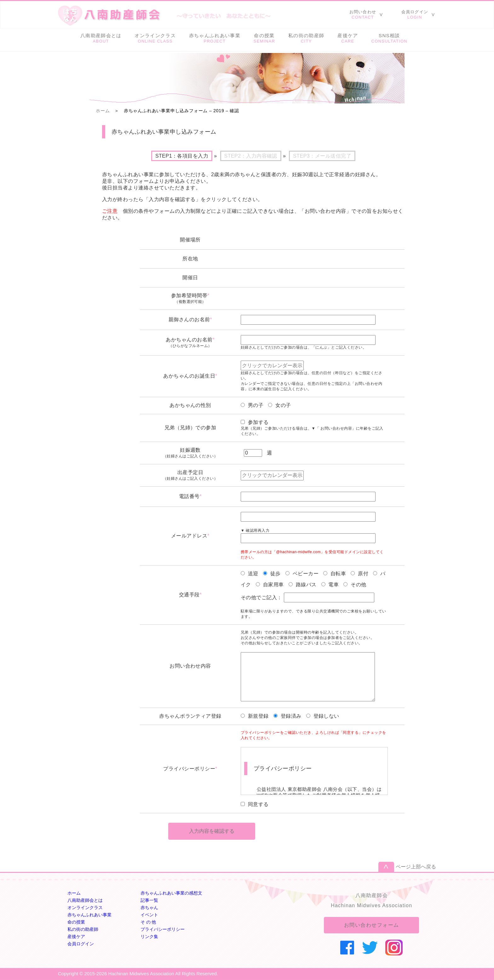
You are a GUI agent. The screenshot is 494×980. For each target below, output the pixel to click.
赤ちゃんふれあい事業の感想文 (171, 893)
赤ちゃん (149, 908)
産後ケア (76, 937)
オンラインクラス (85, 908)
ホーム (103, 111)
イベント (149, 915)
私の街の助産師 (83, 929)
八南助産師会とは (85, 900)
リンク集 (149, 937)
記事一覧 (149, 900)
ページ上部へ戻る (416, 867)
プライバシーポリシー (163, 929)
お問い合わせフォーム (372, 925)
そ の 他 (148, 922)
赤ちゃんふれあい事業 (89, 915)
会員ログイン (81, 944)
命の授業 (76, 922)
